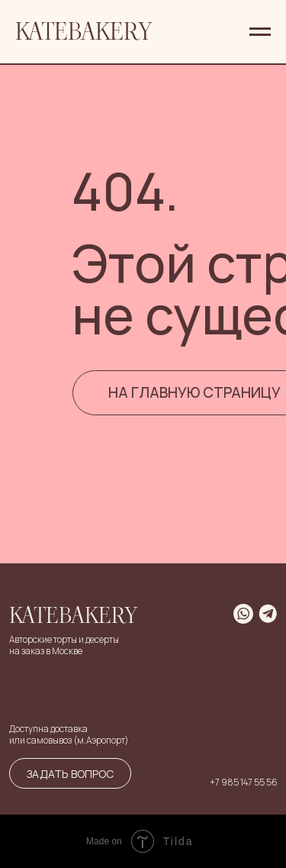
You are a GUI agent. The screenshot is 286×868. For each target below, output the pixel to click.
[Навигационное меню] (260, 32)
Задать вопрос (70, 774)
